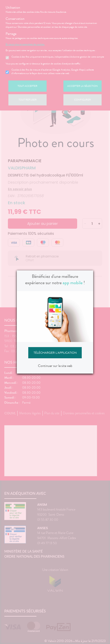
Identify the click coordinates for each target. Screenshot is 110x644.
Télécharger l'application (55, 353)
